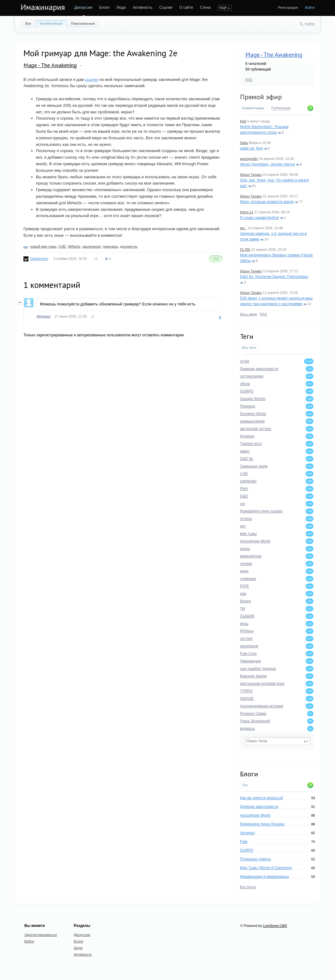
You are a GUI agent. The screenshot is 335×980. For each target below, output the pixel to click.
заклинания (91, 246)
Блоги (105, 7)
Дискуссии (83, 7)
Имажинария (43, 7)
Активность (142, 7)
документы (129, 246)
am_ (243, 228)
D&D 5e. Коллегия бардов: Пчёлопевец (274, 277)
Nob (243, 121)
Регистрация (288, 7)
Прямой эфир (261, 97)
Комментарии (253, 108)
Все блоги (248, 887)
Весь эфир (249, 314)
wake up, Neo (251, 148)
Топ (245, 785)
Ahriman (44, 316)
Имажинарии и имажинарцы (265, 877)
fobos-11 (247, 212)
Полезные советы (255, 859)
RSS (249, 80)
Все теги (249, 348)
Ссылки (166, 7)
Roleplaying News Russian (262, 824)
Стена (205, 7)
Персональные (83, 23)
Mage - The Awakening (274, 55)
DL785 (245, 250)
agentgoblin (249, 159)
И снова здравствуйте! (260, 218)
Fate (244, 842)
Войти (310, 7)
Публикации (281, 108)
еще (223, 7)
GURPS (247, 850)
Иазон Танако (251, 175)
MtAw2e (74, 246)
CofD (62, 246)
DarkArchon (39, 259)
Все (28, 23)
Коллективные (51, 23)
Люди (121, 7)
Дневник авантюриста (259, 807)
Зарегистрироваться (41, 935)
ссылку (92, 79)
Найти (310, 24)
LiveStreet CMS (275, 926)
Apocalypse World (255, 815)
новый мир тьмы (43, 246)
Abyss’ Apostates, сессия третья (267, 164)
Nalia (244, 143)
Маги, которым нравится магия (267, 202)
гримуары (110, 246)
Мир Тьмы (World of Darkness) (266, 868)
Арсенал (247, 833)
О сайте (186, 7)
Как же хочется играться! (262, 798)
